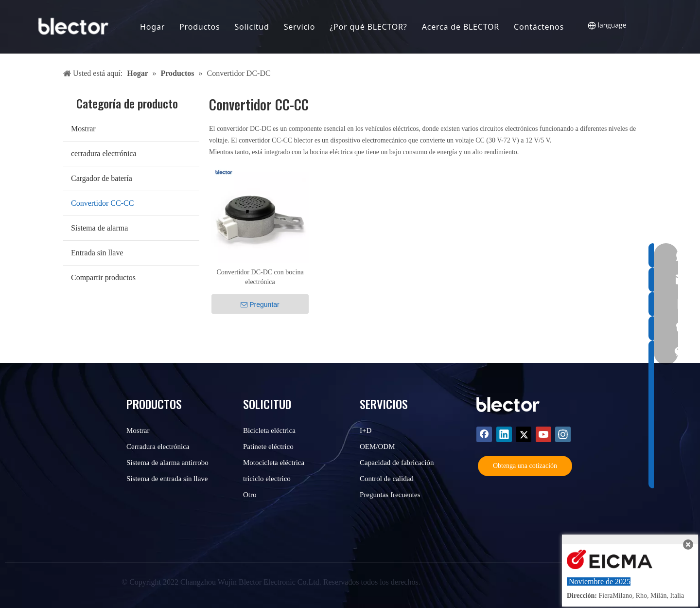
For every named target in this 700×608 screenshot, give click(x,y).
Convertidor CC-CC (102, 203)
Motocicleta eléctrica (274, 463)
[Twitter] (524, 434)
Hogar (153, 27)
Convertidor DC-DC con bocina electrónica (260, 277)
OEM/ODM (377, 447)
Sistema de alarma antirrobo (167, 463)
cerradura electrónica (104, 153)
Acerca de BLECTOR (461, 27)
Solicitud (253, 27)
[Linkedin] (504, 434)
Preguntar (260, 304)
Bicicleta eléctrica (269, 430)
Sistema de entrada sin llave (167, 479)
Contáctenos (539, 27)
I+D (366, 430)
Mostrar (83, 129)
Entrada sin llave (97, 253)
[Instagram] (563, 434)
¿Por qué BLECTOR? (369, 27)
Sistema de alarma (99, 228)
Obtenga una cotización (525, 466)
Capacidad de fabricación (397, 463)
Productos (200, 27)
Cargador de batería (102, 178)
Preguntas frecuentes (390, 495)
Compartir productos (103, 277)
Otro (250, 495)
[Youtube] (543, 434)
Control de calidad (387, 479)
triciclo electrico (267, 479)
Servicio (300, 27)
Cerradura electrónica (158, 447)
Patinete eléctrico (268, 447)
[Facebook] (484, 434)
